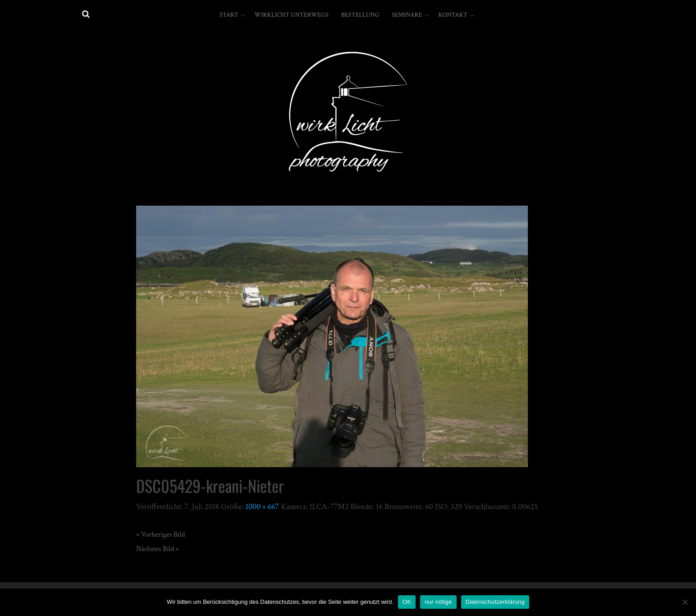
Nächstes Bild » (158, 549)
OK (407, 602)
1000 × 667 (262, 507)
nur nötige (438, 602)
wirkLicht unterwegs (291, 15)
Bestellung (360, 15)
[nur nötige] (685, 602)
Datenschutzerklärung (495, 602)
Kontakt (453, 15)
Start (229, 15)
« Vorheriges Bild (160, 535)
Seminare (407, 15)
